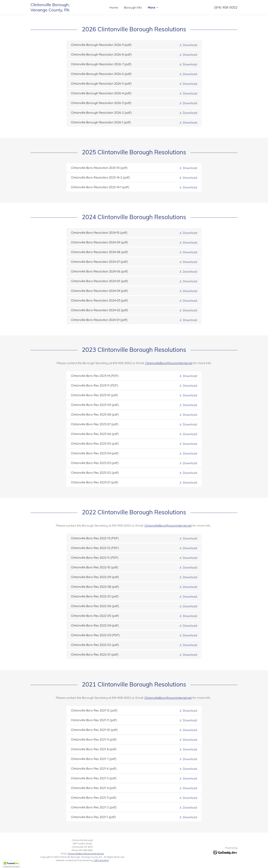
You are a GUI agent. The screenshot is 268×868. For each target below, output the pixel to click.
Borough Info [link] (133, 7)
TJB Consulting (101, 860)
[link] (56, 10)
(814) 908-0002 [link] (226, 7)
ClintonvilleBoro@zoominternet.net (169, 363)
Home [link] (114, 7)
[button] (153, 7)
